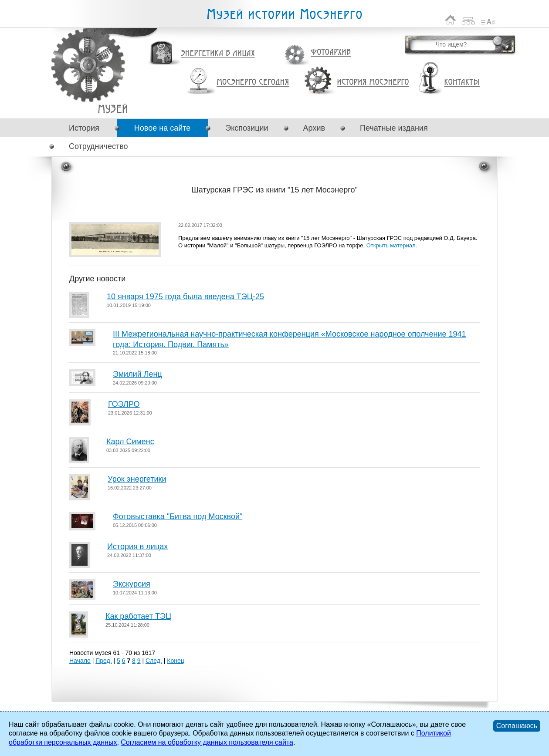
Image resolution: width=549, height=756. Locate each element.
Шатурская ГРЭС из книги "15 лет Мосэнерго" (113, 109)
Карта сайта (469, 20)
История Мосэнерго (373, 83)
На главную (451, 20)
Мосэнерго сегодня (253, 82)
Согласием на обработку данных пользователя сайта (207, 742)
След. (154, 661)
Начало (80, 661)
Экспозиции (247, 128)
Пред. (103, 661)
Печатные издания (394, 128)
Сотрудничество (98, 146)
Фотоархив (330, 52)
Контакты (462, 82)
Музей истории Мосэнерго (284, 15)
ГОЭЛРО (124, 404)
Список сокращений (488, 20)
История (84, 128)
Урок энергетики (137, 479)
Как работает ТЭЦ (138, 616)
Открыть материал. (392, 245)
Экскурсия (132, 584)
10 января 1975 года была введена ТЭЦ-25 (185, 297)
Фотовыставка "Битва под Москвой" (178, 516)
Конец (175, 661)
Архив (314, 128)
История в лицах (137, 547)
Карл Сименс (130, 442)
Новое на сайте (162, 128)
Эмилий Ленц (137, 374)
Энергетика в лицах (218, 54)
